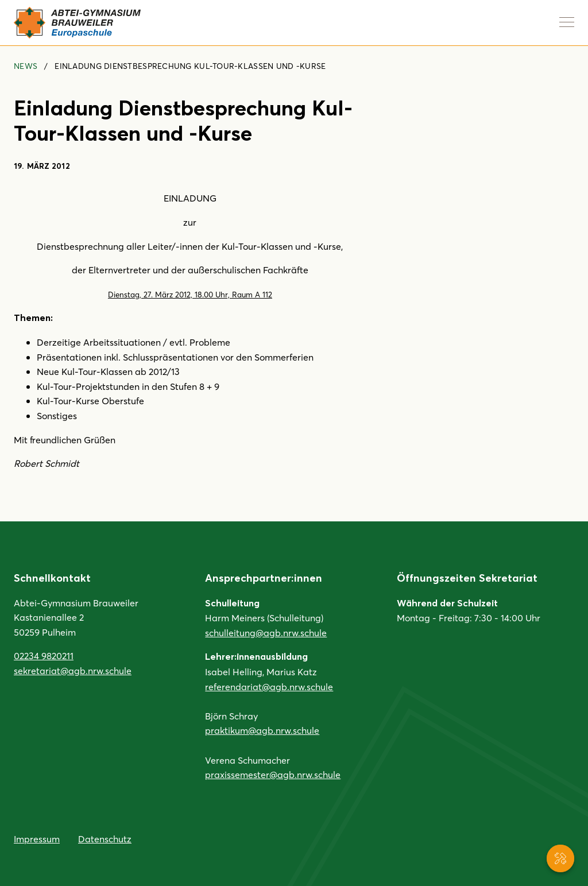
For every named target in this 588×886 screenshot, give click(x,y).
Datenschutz (105, 839)
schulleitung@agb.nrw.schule (266, 632)
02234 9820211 (44, 655)
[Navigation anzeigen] (567, 22)
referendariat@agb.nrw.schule (269, 686)
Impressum (37, 839)
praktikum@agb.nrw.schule (262, 730)
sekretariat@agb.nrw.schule (73, 670)
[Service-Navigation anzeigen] (560, 858)
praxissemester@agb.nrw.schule (273, 774)
